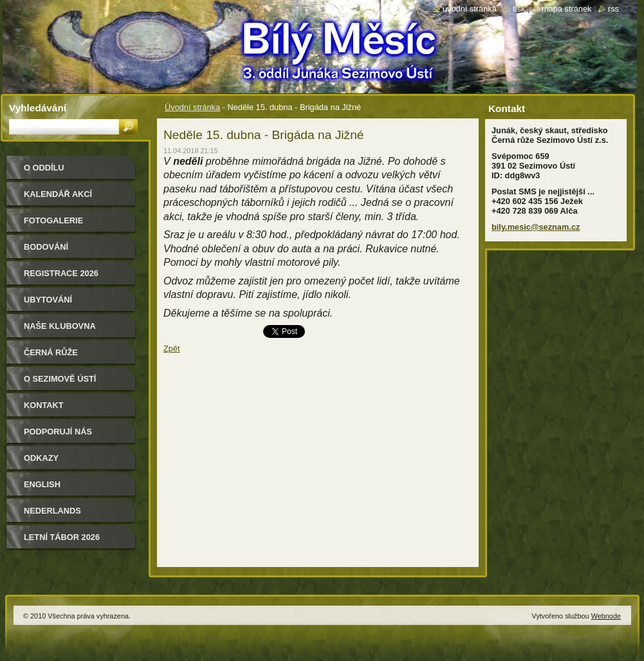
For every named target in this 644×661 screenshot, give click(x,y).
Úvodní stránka (192, 107)
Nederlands (52, 511)
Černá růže (51, 352)
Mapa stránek (567, 9)
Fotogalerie (53, 220)
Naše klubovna (60, 326)
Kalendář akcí (58, 194)
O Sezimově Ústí (60, 379)
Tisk (519, 9)
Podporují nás (58, 432)
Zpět (172, 349)
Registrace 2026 (61, 273)
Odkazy (41, 458)
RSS (613, 9)
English (42, 484)
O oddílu (44, 168)
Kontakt (44, 405)
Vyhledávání (38, 108)
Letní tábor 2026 (62, 537)
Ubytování (48, 300)
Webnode (606, 616)
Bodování (46, 247)
